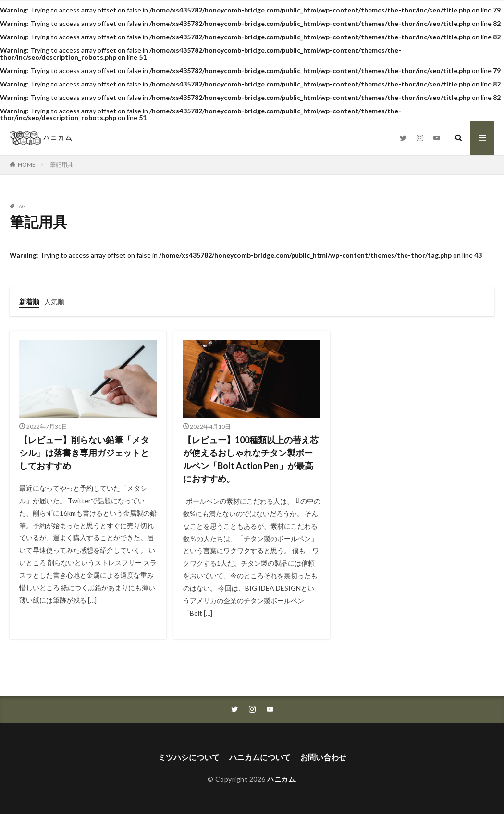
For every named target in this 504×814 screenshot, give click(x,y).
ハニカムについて (260, 757)
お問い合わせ (323, 757)
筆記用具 (61, 165)
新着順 (29, 302)
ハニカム (281, 779)
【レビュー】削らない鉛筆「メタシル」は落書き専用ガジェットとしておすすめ (84, 453)
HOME (27, 165)
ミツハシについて (189, 757)
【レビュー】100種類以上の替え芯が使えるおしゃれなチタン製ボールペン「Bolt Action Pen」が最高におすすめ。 (251, 459)
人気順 (54, 302)
